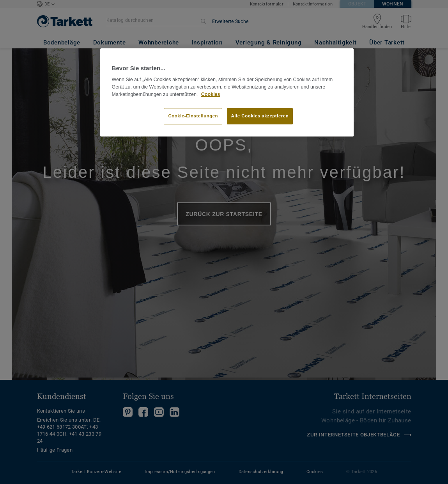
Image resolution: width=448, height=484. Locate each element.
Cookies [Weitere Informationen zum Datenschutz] (211, 94)
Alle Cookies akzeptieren (260, 116)
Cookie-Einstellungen (193, 116)
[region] (227, 92)
